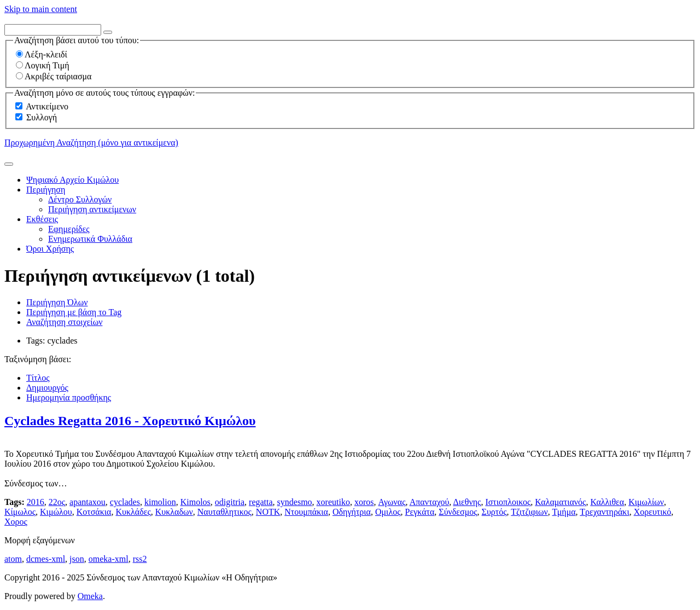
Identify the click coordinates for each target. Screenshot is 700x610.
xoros (364, 502)
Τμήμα (564, 512)
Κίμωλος (20, 512)
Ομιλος (388, 512)
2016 (36, 502)
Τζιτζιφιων (529, 512)
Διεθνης (467, 502)
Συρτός (494, 512)
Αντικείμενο (47, 106)
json (77, 559)
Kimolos (196, 502)
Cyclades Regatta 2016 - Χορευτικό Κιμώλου (130, 421)
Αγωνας (392, 502)
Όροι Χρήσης (50, 249)
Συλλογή (42, 117)
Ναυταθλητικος (224, 512)
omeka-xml (109, 559)
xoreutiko (333, 502)
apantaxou (87, 502)
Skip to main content (41, 9)
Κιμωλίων (646, 502)
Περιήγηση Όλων (57, 302)
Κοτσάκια (94, 512)
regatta (261, 502)
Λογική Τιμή (43, 65)
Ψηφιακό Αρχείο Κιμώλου (72, 180)
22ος (57, 502)
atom (13, 559)
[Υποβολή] (9, 164)
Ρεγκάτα (420, 512)
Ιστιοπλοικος (508, 502)
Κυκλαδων (174, 512)
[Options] (108, 32)
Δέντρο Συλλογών (80, 199)
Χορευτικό (653, 512)
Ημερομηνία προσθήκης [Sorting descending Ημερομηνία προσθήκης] (69, 397)
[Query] (53, 30)
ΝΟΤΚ (268, 512)
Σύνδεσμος (458, 512)
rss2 (140, 559)
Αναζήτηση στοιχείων (64, 322)
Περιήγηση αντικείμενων (92, 209)
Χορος (16, 522)
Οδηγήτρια (352, 512)
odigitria (230, 502)
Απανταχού (430, 502)
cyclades (125, 502)
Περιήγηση (46, 190)
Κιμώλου (56, 512)
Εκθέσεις (42, 219)
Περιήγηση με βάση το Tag (74, 312)
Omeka (90, 596)
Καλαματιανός (560, 502)
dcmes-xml (46, 559)
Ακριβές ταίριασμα (54, 76)
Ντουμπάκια (306, 512)
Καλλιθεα (607, 502)
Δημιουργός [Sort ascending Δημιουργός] (47, 388)
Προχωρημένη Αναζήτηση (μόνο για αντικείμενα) (91, 143)
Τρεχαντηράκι (604, 512)
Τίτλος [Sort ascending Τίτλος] (38, 378)
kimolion (160, 502)
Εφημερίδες (69, 229)
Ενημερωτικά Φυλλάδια (90, 239)
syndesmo (295, 502)
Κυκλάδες (133, 512)
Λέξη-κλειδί (42, 54)
